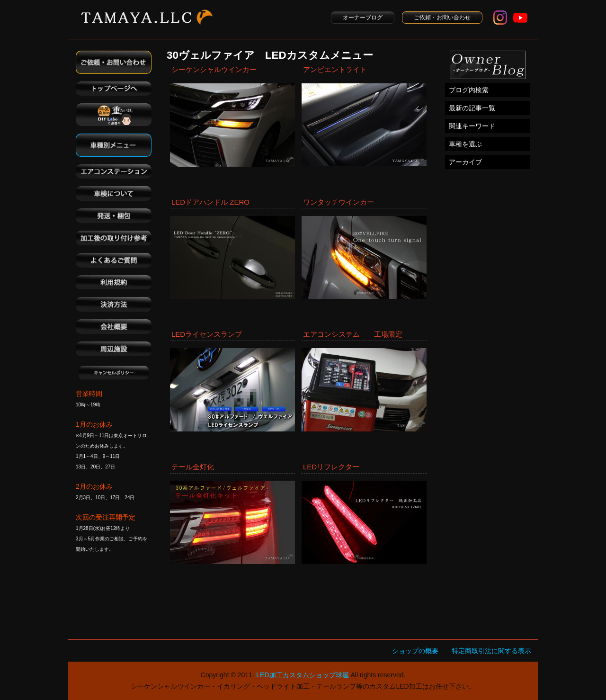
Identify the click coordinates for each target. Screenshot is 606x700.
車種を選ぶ (465, 144)
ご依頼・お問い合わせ (442, 18)
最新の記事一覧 (472, 108)
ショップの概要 (415, 651)
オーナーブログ (363, 18)
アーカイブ (465, 162)
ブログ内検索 (469, 90)
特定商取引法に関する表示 (491, 651)
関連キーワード (472, 126)
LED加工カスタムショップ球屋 (302, 675)
